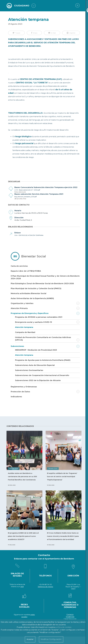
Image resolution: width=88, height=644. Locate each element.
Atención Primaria (19, 308)
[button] (16, 33)
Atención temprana (24, 327)
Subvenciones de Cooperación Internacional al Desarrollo (42, 375)
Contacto (70, 615)
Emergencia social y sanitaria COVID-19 (34, 322)
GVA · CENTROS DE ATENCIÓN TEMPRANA (29, 235)
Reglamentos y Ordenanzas (24, 387)
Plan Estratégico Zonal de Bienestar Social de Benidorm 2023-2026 (42, 284)
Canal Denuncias (70, 619)
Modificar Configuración (51, 639)
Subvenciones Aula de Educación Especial (35, 365)
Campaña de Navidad (25, 332)
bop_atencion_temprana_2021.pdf (26, 197)
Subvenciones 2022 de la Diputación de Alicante (38, 380)
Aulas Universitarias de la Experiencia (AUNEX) (32, 298)
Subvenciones (17, 346)
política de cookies (63, 627)
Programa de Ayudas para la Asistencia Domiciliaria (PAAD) (43, 360)
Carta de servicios (19, 266)
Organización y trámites (22, 303)
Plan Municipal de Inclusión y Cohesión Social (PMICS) (36, 288)
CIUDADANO (22, 6)
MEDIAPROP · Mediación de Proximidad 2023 (36, 350)
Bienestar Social (34, 256)
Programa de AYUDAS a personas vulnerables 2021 (39, 317)
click (22, 587)
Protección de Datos (20, 392)
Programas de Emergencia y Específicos (30, 313)
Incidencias (70, 617)
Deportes (51, 528)
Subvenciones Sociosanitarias (29, 370)
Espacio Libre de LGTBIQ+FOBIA (26, 271)
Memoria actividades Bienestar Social (29, 293)
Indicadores (16, 397)
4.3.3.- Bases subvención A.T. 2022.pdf (27, 190)
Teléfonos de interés (45, 587)
